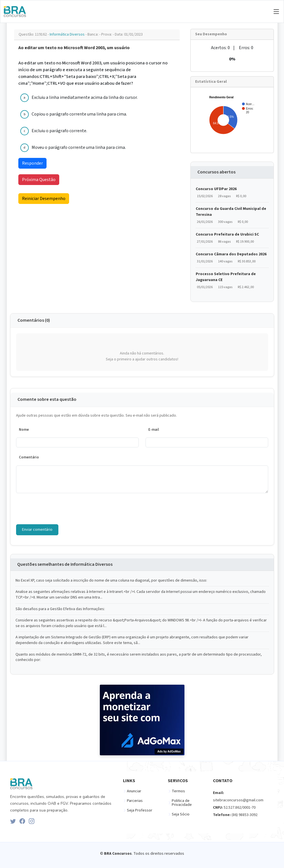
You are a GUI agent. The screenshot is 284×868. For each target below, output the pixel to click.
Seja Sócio (181, 814)
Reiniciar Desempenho (44, 199)
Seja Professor (140, 810)
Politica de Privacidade (182, 803)
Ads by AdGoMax (169, 751)
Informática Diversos (68, 34)
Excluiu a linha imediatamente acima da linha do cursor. (85, 97)
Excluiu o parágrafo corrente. (59, 131)
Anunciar (134, 791)
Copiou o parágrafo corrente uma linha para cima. (79, 114)
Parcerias (135, 801)
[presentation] (59, 509)
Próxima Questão (39, 180)
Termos (178, 791)
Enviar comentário (37, 530)
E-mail (154, 430)
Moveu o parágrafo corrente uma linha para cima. (79, 147)
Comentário (29, 457)
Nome (24, 430)
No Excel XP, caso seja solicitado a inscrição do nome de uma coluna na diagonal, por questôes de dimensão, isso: (111, 581)
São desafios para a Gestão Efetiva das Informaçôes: (60, 609)
